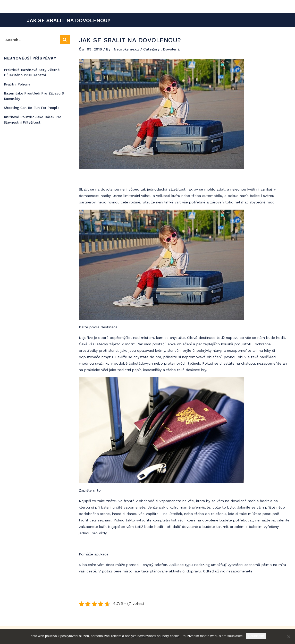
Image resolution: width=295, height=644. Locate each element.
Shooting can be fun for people (32, 108)
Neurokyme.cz (127, 49)
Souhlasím (256, 636)
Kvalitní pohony (17, 84)
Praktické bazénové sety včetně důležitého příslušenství (32, 73)
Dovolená (171, 49)
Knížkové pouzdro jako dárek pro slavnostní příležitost (33, 120)
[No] (289, 637)
